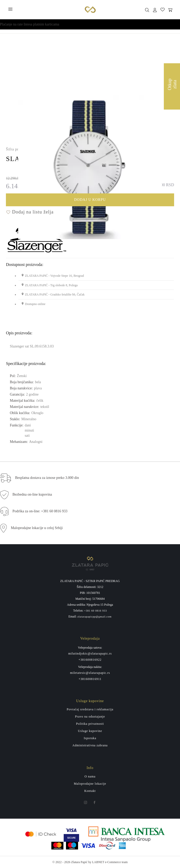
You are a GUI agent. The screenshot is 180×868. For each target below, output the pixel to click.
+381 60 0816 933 (96, 611)
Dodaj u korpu (120, 200)
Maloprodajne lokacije (90, 784)
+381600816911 (90, 679)
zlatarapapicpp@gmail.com (94, 617)
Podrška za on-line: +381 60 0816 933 (40, 511)
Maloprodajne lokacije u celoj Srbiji (37, 528)
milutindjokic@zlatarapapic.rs (90, 654)
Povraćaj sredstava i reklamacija (90, 709)
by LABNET (96, 862)
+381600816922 (90, 660)
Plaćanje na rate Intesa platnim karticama (30, 24)
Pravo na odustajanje (90, 717)
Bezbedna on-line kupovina (32, 494)
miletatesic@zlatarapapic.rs (90, 673)
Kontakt (90, 791)
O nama (90, 776)
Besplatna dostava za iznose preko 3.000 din (47, 478)
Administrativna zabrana (90, 745)
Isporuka (90, 738)
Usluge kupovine (90, 731)
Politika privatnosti (90, 724)
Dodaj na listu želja (30, 212)
